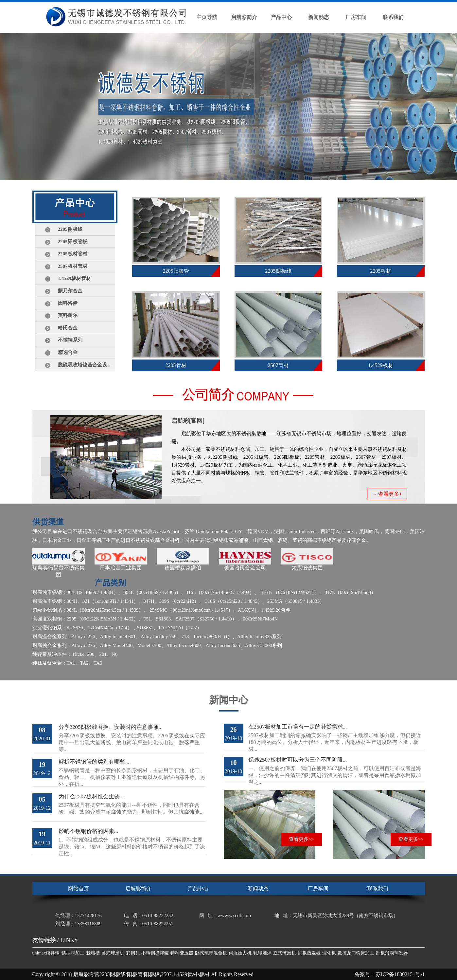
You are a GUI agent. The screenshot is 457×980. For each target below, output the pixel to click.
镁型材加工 (73, 953)
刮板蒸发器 (309, 953)
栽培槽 (93, 953)
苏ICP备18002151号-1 (400, 974)
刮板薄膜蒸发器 (392, 953)
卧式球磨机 (113, 953)
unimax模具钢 (46, 953)
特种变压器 (182, 953)
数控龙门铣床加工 (356, 953)
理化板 (329, 953)
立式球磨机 (285, 953)
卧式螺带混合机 (211, 953)
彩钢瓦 (133, 953)
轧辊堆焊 (262, 953)
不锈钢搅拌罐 (155, 953)
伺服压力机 (240, 953)
